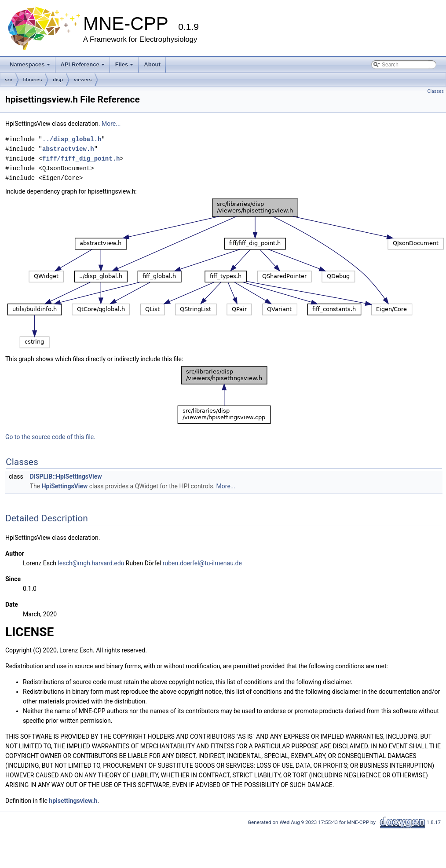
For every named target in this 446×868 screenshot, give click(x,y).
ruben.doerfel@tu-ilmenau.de (202, 563)
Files (124, 64)
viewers (83, 80)
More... (111, 124)
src (9, 80)
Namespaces (30, 64)
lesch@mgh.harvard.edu (91, 563)
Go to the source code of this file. (50, 437)
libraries (33, 80)
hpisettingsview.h (73, 801)
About (152, 64)
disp (58, 80)
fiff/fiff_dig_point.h (81, 159)
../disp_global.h (72, 139)
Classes (436, 91)
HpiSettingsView (65, 486)
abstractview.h (68, 149)
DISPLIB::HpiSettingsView (66, 476)
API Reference (83, 64)
